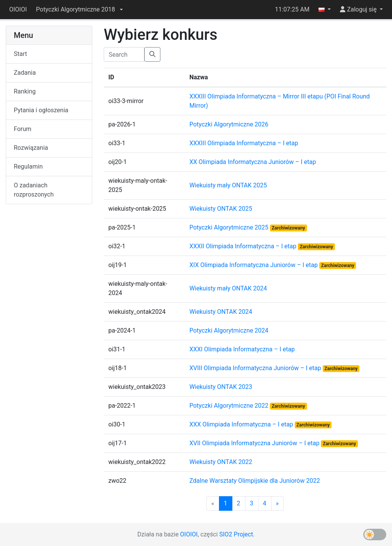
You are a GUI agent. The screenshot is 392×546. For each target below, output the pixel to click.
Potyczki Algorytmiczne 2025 (230, 227)
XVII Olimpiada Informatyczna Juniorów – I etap (255, 443)
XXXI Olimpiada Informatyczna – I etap (242, 349)
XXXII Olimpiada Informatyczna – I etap (244, 246)
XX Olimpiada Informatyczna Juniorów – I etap (253, 162)
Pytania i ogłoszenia (41, 110)
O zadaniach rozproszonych (34, 190)
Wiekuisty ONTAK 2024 (221, 312)
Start (20, 54)
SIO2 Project (236, 534)
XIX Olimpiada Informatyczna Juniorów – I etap (254, 265)
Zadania (25, 73)
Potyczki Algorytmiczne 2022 (230, 406)
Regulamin (28, 166)
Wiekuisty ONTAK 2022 (221, 462)
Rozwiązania (31, 148)
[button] (79, 10)
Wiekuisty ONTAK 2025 (221, 209)
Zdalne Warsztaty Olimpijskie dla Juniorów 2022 (255, 481)
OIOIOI (18, 9)
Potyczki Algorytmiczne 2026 (229, 124)
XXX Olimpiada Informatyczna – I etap (242, 424)
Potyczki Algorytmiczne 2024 (229, 330)
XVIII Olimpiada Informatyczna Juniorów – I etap (256, 368)
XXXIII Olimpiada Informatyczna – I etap (244, 143)
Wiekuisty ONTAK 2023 (221, 387)
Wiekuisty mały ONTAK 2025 (228, 185)
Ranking (25, 91)
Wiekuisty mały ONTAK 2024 (228, 288)
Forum (23, 129)
